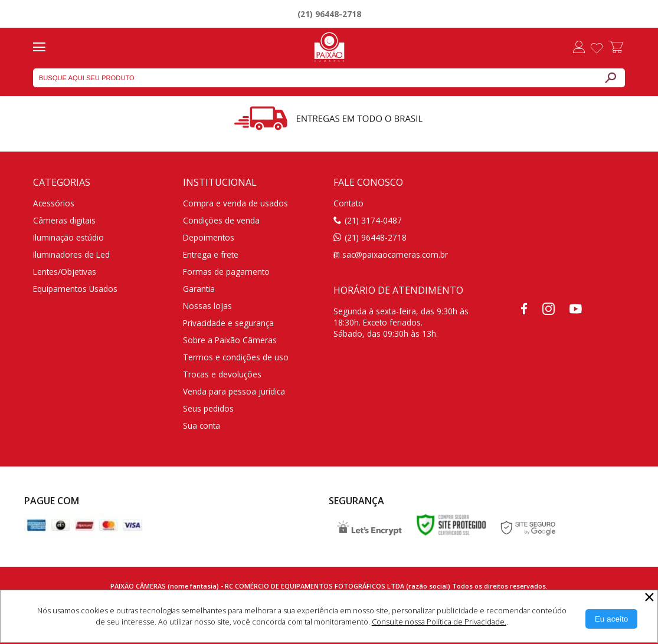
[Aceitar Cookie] (612, 619)
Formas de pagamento (226, 272)
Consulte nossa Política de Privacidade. (439, 622)
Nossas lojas (207, 306)
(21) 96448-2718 (329, 14)
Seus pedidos (208, 408)
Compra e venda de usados (235, 203)
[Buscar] (610, 78)
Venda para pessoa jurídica (234, 391)
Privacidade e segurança (228, 323)
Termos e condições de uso (236, 357)
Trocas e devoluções (222, 374)
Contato (348, 203)
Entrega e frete (211, 254)
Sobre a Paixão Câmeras (230, 340)
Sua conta (202, 425)
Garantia (199, 289)
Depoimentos (209, 237)
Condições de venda (221, 220)
